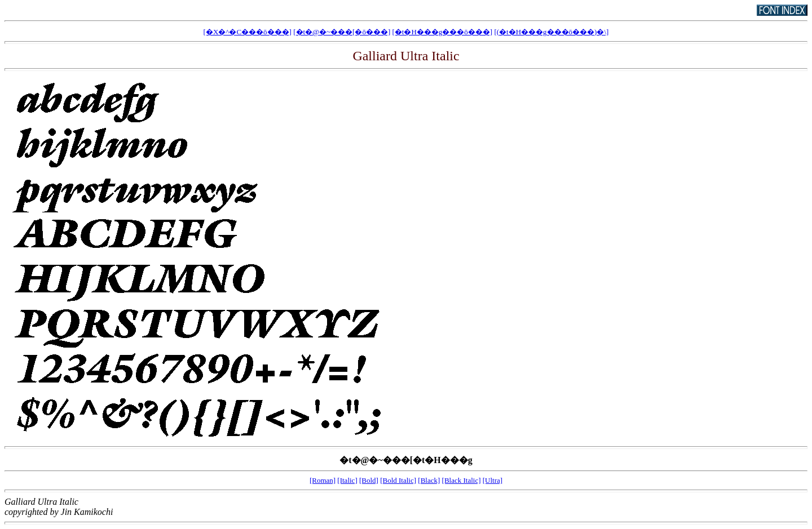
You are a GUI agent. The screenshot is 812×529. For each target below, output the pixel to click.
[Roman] (323, 480)
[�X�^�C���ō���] (248, 32)
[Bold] (369, 480)
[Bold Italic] (398, 480)
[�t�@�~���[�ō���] (342, 32)
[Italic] (347, 480)
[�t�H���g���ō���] (443, 32)
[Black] (429, 480)
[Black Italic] (462, 480)
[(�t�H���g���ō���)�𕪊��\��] (551, 32)
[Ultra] (493, 480)
